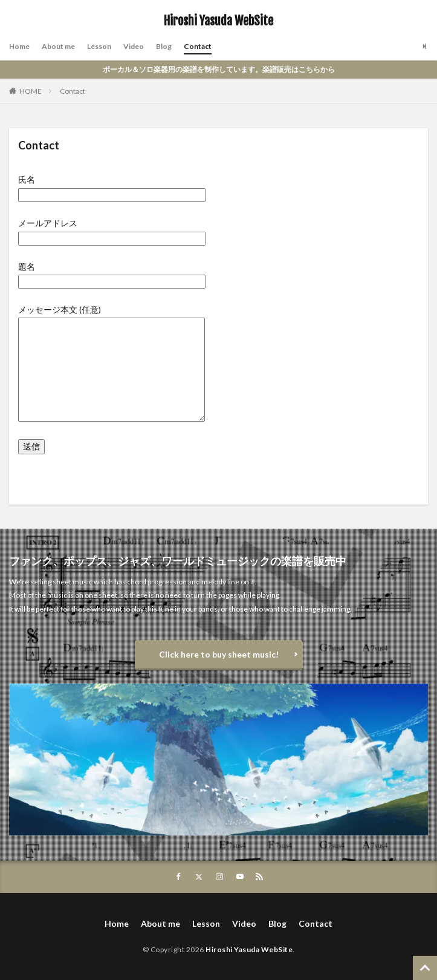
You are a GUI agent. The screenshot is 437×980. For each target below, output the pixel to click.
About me (58, 46)
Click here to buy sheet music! (219, 654)
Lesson (99, 46)
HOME (31, 91)
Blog (164, 46)
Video (134, 46)
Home (19, 46)
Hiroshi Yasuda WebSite (218, 21)
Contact (198, 46)
